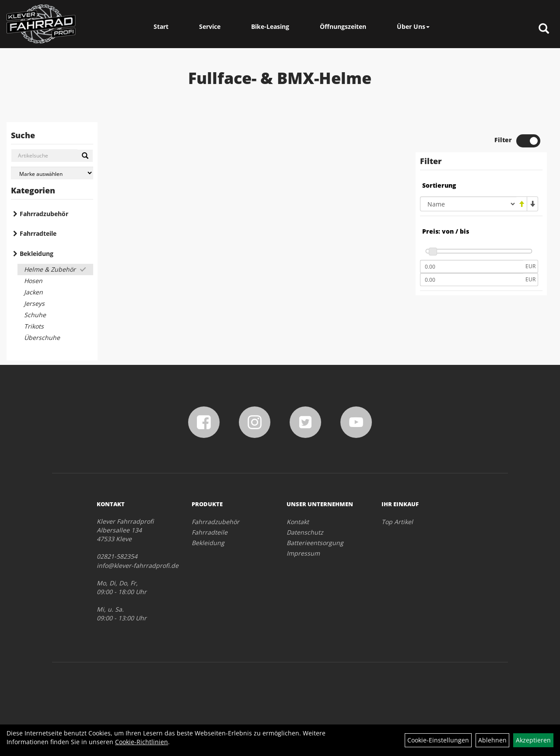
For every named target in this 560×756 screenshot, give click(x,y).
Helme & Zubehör (50, 269)
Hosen (33, 281)
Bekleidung (37, 254)
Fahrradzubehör (44, 214)
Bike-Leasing (270, 26)
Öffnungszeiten (343, 26)
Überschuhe (42, 338)
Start (161, 26)
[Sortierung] (468, 204)
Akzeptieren (533, 740)
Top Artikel (397, 522)
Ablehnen (492, 740)
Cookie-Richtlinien (142, 742)
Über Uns (413, 26)
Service (210, 26)
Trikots (34, 326)
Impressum (303, 553)
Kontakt (298, 522)
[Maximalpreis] (472, 280)
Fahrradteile (38, 233)
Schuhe (35, 315)
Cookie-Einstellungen (438, 740)
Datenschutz (305, 532)
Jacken (33, 292)
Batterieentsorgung (315, 543)
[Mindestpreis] (472, 266)
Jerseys (34, 303)
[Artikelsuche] (544, 29)
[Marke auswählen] (52, 173)
